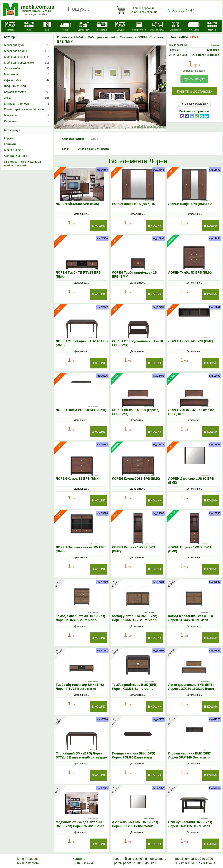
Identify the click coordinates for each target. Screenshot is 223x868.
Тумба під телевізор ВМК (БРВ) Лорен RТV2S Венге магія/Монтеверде (80, 689)
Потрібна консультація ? (194, 104)
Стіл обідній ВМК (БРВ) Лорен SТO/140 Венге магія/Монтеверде (81, 755)
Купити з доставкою (194, 91)
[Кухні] (29, 27)
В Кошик (98, 226)
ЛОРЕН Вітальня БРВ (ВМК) (77, 204)
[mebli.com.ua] (11, 27)
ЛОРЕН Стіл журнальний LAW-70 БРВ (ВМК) (137, 343)
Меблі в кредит (14, 150)
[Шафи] (47, 27)
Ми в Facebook (28, 859)
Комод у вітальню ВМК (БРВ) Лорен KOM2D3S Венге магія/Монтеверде (135, 620)
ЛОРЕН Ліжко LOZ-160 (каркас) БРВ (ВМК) (136, 412)
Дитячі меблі (27, 69)
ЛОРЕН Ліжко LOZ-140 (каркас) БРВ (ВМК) (192, 412)
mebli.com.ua (38, 7)
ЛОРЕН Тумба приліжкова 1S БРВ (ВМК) (134, 275)
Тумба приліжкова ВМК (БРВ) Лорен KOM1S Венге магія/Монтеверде (135, 689)
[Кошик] (138, 10)
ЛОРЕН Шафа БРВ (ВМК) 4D (134, 204)
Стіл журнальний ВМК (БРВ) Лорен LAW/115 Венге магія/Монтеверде (190, 826)
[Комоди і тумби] (139, 27)
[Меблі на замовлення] (212, 28)
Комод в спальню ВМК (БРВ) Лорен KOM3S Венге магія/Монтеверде (191, 620)
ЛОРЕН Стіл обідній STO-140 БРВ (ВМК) (82, 343)
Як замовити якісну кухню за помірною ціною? (22, 164)
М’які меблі (27, 74)
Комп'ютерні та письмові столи (27, 110)
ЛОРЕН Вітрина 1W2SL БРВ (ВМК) (190, 549)
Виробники (27, 121)
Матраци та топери (27, 104)
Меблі (78, 37)
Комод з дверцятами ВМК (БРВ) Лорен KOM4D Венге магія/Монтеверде (80, 620)
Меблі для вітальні (27, 51)
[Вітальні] (121, 27)
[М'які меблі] (194, 27)
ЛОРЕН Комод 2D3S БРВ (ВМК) (136, 479)
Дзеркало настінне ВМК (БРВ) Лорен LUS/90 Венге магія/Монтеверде (135, 826)
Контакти (10, 144)
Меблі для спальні (101, 37)
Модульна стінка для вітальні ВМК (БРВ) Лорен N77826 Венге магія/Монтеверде (80, 826)
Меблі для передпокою (27, 63)
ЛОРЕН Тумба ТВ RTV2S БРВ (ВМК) (78, 275)
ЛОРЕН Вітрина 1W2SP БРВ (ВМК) (134, 549)
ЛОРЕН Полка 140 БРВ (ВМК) (191, 341)
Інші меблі (27, 115)
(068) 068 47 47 (84, 863)
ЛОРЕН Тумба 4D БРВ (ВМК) (190, 273)
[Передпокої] (102, 27)
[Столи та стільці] (157, 27)
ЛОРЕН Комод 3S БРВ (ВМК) (78, 479)
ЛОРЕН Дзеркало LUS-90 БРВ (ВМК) (191, 481)
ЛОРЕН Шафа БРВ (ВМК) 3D (190, 204)
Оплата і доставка (16, 156)
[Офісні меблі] (176, 27)
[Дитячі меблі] (84, 27)
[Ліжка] (66, 27)
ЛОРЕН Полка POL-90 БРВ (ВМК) (81, 410)
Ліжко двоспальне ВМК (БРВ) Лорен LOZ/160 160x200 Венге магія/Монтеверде (191, 689)
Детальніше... (82, 214)
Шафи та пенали (27, 86)
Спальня (126, 37)
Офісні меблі (27, 80)
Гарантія (10, 138)
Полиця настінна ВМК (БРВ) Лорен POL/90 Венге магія (134, 755)
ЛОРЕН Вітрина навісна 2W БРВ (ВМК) (81, 549)
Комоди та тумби (27, 92)
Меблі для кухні (27, 45)
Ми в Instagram (28, 863)
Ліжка (27, 98)
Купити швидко (194, 79)
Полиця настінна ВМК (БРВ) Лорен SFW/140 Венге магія (190, 755)
